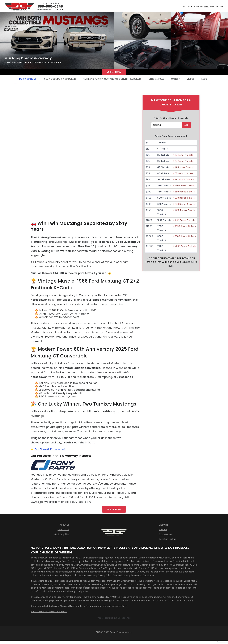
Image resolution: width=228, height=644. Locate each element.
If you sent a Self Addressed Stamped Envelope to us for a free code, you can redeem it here (79, 610)
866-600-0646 (50, 6)
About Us (65, 529)
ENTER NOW (114, 512)
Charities (163, 529)
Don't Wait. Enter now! (50, 451)
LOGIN (206, 6)
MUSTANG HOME (28, 81)
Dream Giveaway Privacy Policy (96, 579)
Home (124, 6)
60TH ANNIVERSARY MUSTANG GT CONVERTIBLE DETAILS (112, 81)
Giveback (179, 6)
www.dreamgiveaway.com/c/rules (96, 569)
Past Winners (165, 538)
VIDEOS (191, 81)
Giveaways (153, 6)
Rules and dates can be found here (49, 616)
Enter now (114, 73)
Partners (163, 534)
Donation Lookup (167, 543)
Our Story (137, 6)
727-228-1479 (57, 10)
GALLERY (175, 81)
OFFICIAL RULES (156, 81)
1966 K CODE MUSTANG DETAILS (60, 81)
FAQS (204, 81)
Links (167, 6)
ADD (186, 127)
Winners (194, 6)
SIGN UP (218, 6)
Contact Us (63, 534)
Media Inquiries (62, 538)
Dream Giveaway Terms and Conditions (133, 579)
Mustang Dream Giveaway (28, 58)
